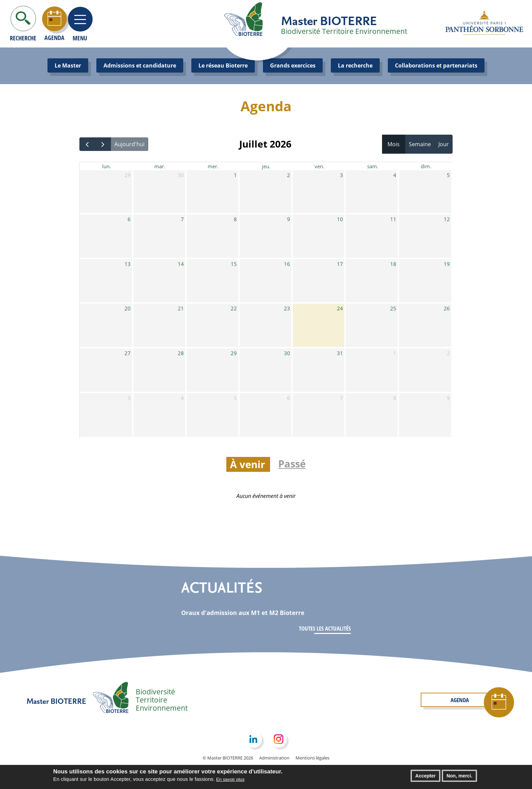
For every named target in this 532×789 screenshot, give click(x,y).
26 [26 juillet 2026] (447, 309)
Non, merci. (459, 777)
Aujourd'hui (129, 144)
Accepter (425, 777)
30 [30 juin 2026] (181, 176)
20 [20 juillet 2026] (128, 309)
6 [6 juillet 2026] (129, 220)
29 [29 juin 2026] (128, 176)
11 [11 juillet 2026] (393, 220)
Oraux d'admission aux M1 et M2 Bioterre (251, 612)
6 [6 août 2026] (289, 399)
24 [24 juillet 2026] (340, 309)
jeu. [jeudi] (266, 167)
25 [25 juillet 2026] (393, 309)
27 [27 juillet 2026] (128, 354)
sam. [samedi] (373, 167)
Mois (394, 144)
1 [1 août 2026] (395, 354)
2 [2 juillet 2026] (289, 176)
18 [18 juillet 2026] (393, 265)
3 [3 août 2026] (129, 399)
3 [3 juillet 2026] (341, 176)
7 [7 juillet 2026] (182, 220)
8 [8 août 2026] (395, 399)
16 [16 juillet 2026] (287, 265)
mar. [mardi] (160, 167)
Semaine (420, 144)
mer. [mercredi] (213, 167)
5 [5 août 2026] (235, 399)
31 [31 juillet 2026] (340, 354)
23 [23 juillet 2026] (287, 309)
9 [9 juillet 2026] (289, 220)
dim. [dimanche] (426, 167)
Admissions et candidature (140, 65)
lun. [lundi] (107, 167)
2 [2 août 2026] (448, 354)
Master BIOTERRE (329, 20)
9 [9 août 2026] (448, 399)
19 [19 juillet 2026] (447, 265)
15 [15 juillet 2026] (234, 265)
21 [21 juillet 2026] (181, 309)
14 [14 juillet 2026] (181, 265)
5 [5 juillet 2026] (448, 176)
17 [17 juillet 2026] (340, 265)
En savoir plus (230, 781)
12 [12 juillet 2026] (447, 220)
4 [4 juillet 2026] (395, 176)
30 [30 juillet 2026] (287, 354)
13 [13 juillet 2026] (128, 265)
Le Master (68, 65)
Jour (444, 144)
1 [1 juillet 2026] (235, 176)
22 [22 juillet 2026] (234, 309)
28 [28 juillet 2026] (181, 354)
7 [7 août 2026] (341, 399)
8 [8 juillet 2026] (235, 220)
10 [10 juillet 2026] (340, 220)
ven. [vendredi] (319, 167)
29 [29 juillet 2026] (234, 354)
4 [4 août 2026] (182, 399)
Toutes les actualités (323, 629)
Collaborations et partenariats (436, 65)
